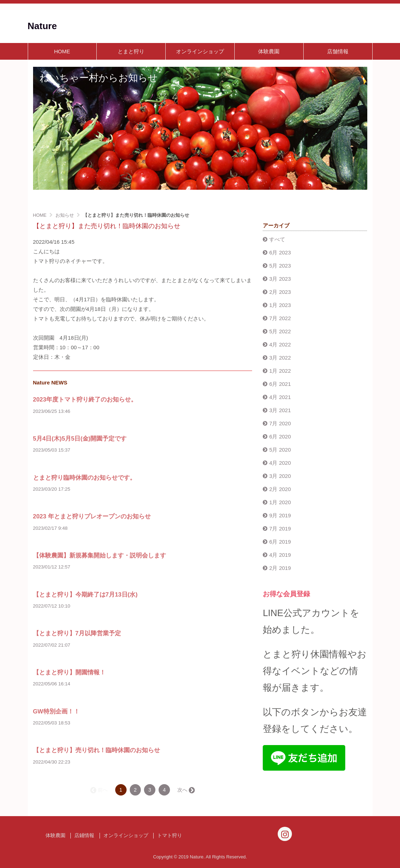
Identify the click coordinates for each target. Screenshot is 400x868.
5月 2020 (280, 450)
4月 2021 (280, 397)
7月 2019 (280, 529)
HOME (62, 51)
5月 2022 (280, 331)
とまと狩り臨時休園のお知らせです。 (84, 478)
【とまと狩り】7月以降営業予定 (77, 633)
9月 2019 (280, 515)
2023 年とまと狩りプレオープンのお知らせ (92, 516)
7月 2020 (280, 423)
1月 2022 (280, 371)
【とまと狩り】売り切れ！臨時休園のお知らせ (97, 750)
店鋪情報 (84, 835)
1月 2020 (280, 502)
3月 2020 (280, 476)
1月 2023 (280, 305)
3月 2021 (280, 410)
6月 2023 (280, 252)
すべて (277, 239)
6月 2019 (280, 542)
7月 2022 (280, 318)
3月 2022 (280, 358)
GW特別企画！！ (56, 711)
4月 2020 (280, 463)
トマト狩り (170, 835)
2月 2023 (280, 292)
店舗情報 (338, 51)
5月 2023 (280, 266)
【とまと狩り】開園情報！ (69, 672)
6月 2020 (280, 436)
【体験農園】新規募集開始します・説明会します (100, 556)
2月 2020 (280, 489)
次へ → (186, 790)
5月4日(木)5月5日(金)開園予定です (80, 439)
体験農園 (269, 51)
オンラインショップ (200, 51)
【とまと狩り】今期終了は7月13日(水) (85, 595)
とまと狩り (131, 51)
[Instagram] (285, 834)
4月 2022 (280, 344)
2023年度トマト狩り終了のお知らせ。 (85, 400)
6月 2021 (280, 384)
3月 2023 (280, 279)
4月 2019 (280, 555)
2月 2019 (280, 568)
